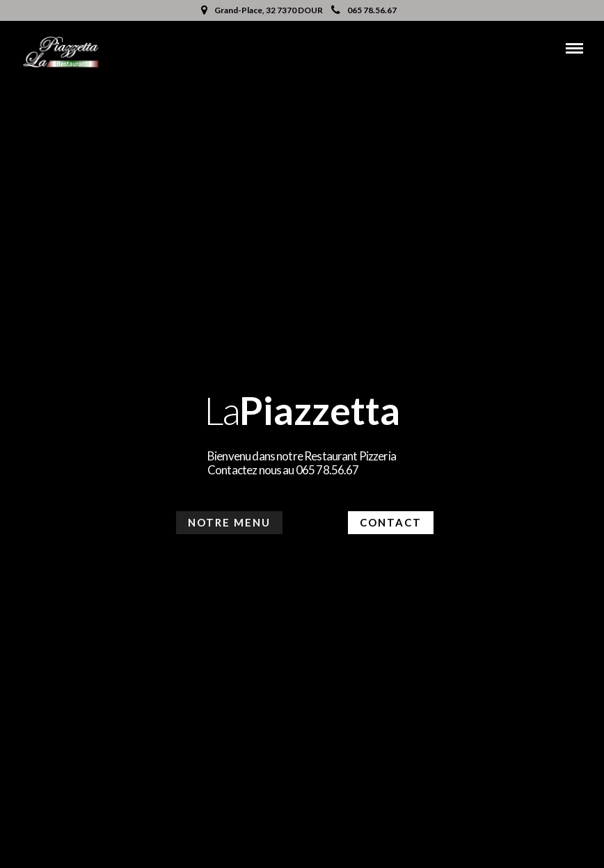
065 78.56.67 (364, 10)
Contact (391, 522)
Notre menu (229, 522)
